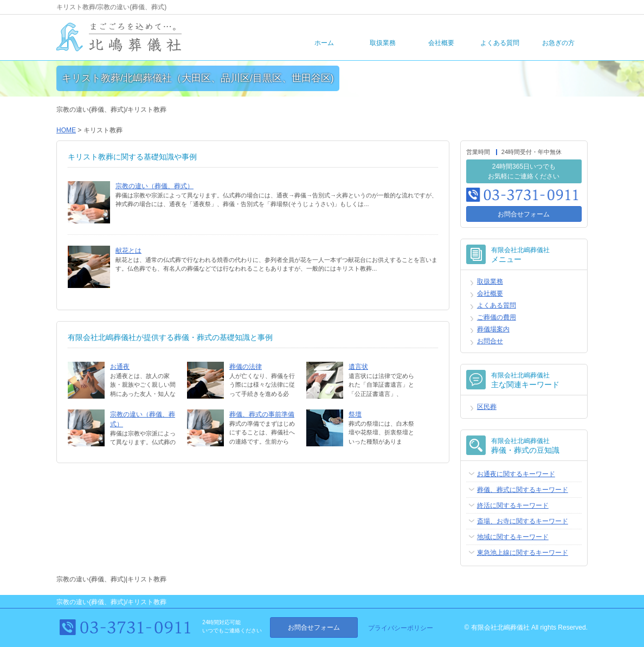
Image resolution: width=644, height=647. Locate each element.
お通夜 (120, 367)
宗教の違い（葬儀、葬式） (154, 186)
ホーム (324, 43)
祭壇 (355, 414)
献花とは (128, 251)
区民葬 (487, 407)
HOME (66, 130)
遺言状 (358, 367)
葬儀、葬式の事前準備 (262, 414)
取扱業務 (383, 43)
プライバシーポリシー (401, 628)
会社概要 (441, 43)
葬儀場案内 (493, 329)
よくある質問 (500, 43)
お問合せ (490, 341)
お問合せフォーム (524, 214)
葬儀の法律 (246, 367)
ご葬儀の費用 (497, 317)
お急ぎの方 (558, 43)
